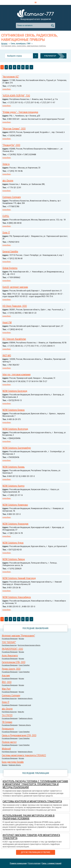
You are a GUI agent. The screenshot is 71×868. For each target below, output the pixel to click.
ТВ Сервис (7, 722)
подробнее (7, 89)
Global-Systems (10, 268)
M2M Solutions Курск (13, 543)
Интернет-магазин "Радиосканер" (18, 636)
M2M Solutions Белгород (15, 391)
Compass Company (12, 197)
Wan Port (6, 689)
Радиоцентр (8, 729)
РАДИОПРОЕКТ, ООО (12, 649)
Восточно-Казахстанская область (29, 645)
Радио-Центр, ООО (11, 669)
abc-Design (8, 181)
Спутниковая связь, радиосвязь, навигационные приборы (24, 46)
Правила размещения (18, 863)
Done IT (6, 233)
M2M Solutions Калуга (13, 486)
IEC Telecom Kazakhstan (14, 339)
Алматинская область (25, 698)
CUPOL (6, 216)
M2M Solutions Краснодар (15, 524)
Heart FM (7, 322)
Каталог (4, 44)
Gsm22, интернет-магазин (15, 287)
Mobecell (6, 749)
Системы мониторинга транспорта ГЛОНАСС (24, 755)
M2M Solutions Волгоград (15, 429)
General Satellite (10, 252)
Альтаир (6, 675)
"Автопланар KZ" (11, 77)
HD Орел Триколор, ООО (15, 306)
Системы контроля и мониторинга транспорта (32, 801)
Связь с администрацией (52, 863)
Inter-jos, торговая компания (16, 374)
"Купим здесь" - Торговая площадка (20, 112)
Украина (5, 765)
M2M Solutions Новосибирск (17, 597)
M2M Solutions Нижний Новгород (19, 578)
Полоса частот (9, 742)
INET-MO (7, 355)
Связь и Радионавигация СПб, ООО (19, 735)
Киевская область (15, 765)
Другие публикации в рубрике (36, 852)
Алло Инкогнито (10, 656)
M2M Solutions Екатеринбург (17, 448)
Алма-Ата (21, 712)
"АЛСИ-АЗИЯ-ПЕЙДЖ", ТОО (16, 96)
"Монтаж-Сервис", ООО (14, 129)
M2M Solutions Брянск (14, 410)
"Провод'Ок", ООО (11, 145)
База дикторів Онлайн (13, 762)
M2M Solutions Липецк (14, 559)
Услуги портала (34, 863)
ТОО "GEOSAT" (9, 642)
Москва (21, 639)
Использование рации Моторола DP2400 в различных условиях (29, 817)
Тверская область (25, 725)
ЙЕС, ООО (7, 682)
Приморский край (25, 705)
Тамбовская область (26, 718)
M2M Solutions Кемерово (15, 505)
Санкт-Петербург (24, 665)
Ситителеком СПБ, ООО (14, 662)
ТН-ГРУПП (7, 715)
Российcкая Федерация (10, 639)
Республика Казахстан (9, 645)
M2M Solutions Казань (14, 467)
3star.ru (6, 164)
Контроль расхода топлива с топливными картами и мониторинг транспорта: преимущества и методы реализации (35, 784)
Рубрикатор (50, 56)
